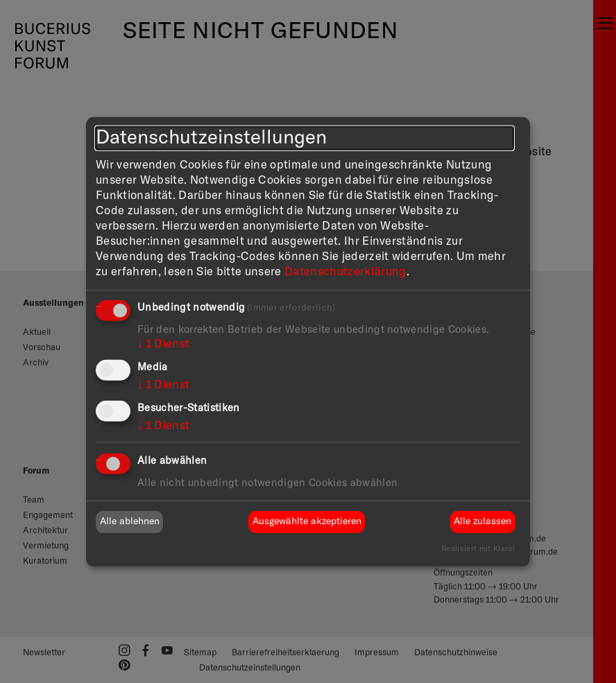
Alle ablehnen (130, 521)
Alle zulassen (482, 521)
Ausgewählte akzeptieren (307, 521)
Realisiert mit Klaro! (478, 549)
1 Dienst (163, 344)
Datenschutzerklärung (345, 271)
